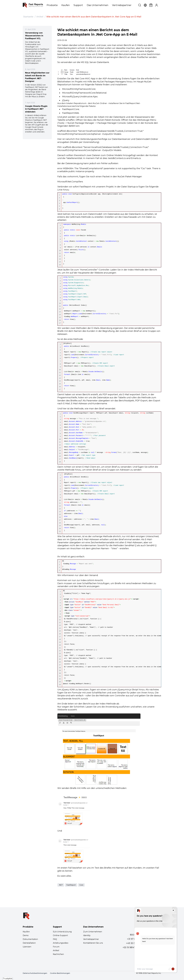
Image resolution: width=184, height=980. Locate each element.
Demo (26, 935)
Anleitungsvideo (61, 943)
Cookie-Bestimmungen (60, 973)
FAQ (55, 939)
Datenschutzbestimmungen (35, 973)
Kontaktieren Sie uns (93, 943)
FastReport (71, 885)
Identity (87, 935)
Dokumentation (30, 939)
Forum (56, 947)
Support (78, 5)
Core (81, 885)
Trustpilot (8, 979)
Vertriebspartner (122, 5)
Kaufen (66, 5)
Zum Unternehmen (93, 932)
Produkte (52, 5)
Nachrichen (58, 954)
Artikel (40, 17)
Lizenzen (27, 947)
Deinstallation (29, 943)
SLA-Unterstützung (62, 932)
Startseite (28, 17)
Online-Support (60, 935)
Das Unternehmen (98, 5)
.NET (61, 885)
